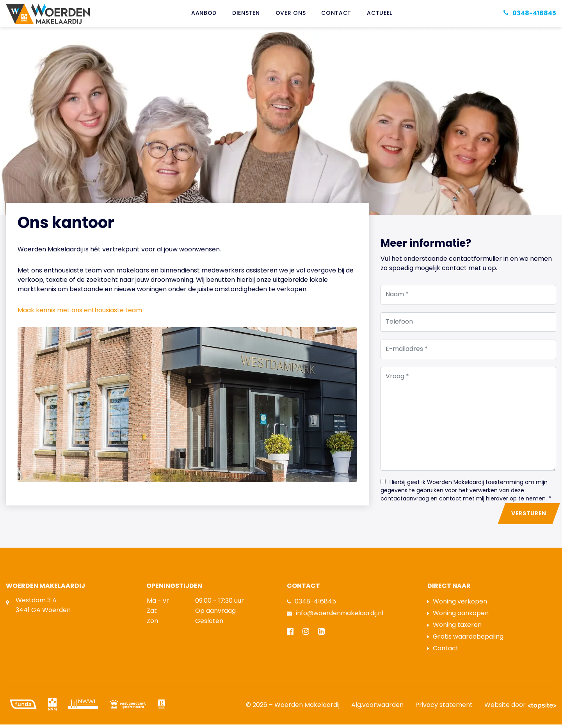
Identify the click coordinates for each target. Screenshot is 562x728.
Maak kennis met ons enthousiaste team (80, 315)
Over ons (291, 15)
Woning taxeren (454, 629)
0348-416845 (311, 605)
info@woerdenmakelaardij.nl (335, 617)
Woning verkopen (457, 605)
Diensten (246, 15)
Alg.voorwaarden (377, 709)
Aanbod (204, 15)
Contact (336, 15)
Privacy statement (444, 709)
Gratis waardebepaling (465, 641)
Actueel (380, 15)
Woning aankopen (458, 617)
